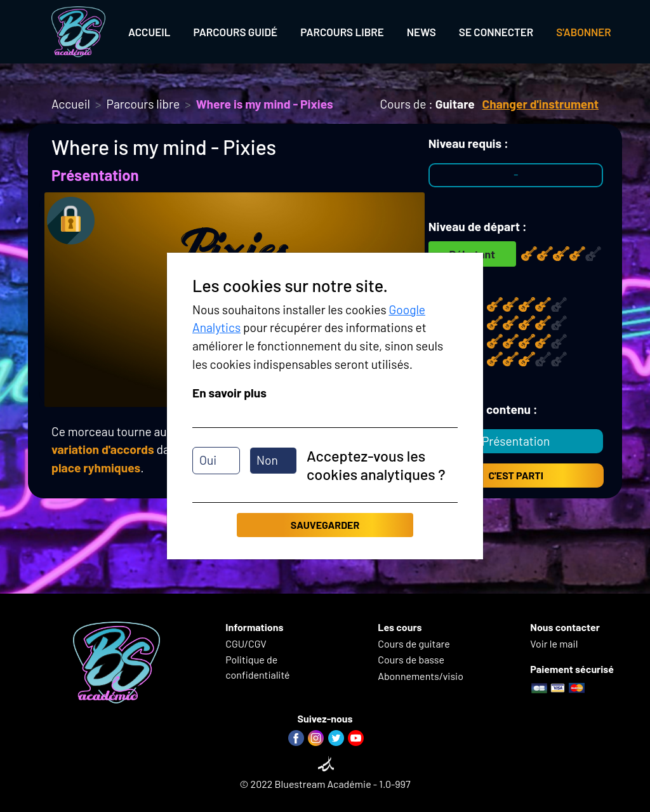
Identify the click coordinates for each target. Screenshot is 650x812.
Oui (208, 460)
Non (267, 460)
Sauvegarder (325, 525)
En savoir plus (229, 393)
